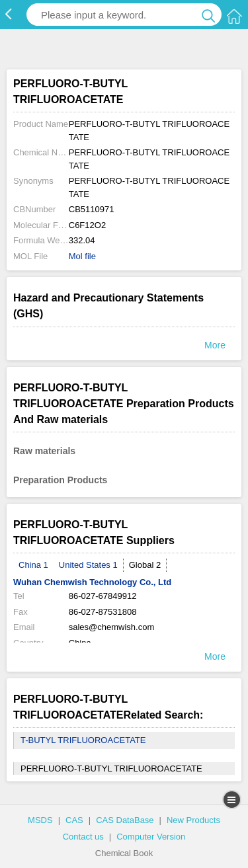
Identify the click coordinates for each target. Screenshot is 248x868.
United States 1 (88, 565)
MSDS (40, 820)
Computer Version (151, 837)
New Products (193, 820)
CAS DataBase (125, 820)
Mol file (82, 256)
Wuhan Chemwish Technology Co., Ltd (92, 582)
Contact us (83, 837)
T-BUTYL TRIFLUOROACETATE (83, 740)
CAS (74, 820)
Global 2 (145, 565)
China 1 (33, 565)
